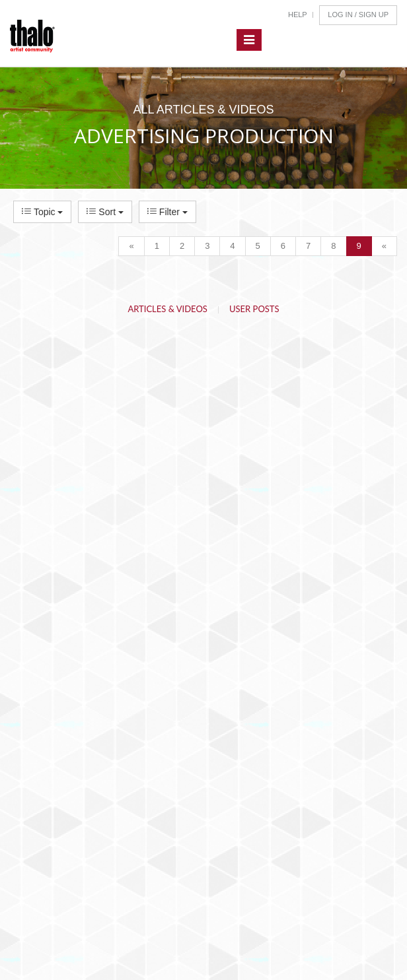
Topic (42, 212)
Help (298, 15)
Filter (167, 212)
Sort (105, 212)
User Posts (254, 309)
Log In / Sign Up (358, 15)
